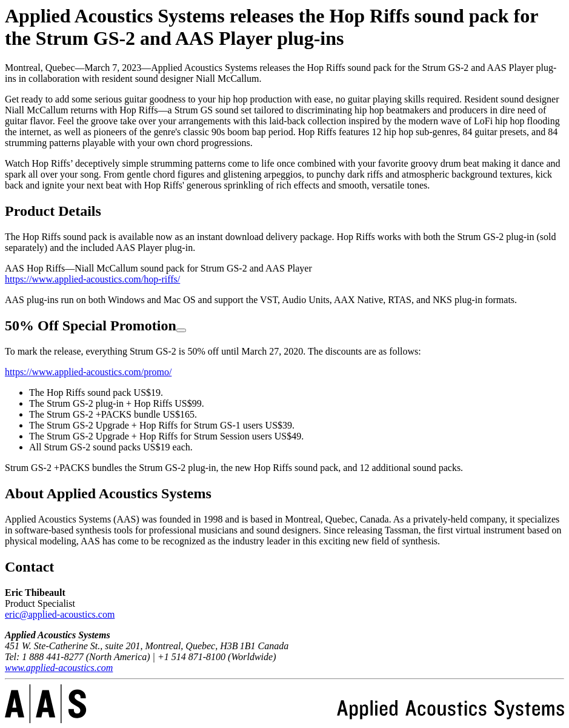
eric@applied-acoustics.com (60, 614)
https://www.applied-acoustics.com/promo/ (88, 372)
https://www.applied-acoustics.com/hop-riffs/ (92, 279)
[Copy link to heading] (181, 330)
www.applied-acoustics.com (59, 668)
